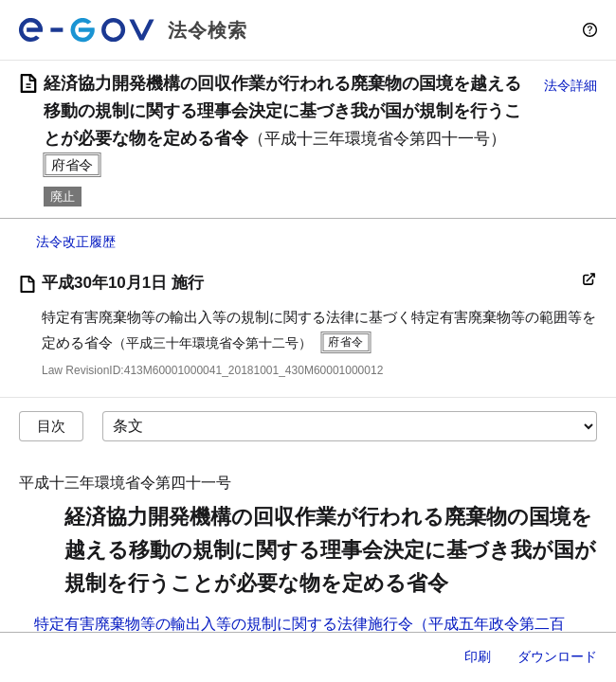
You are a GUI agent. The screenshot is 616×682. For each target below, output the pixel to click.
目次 (51, 426)
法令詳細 (571, 85)
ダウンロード (557, 656)
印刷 (478, 656)
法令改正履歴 (76, 242)
